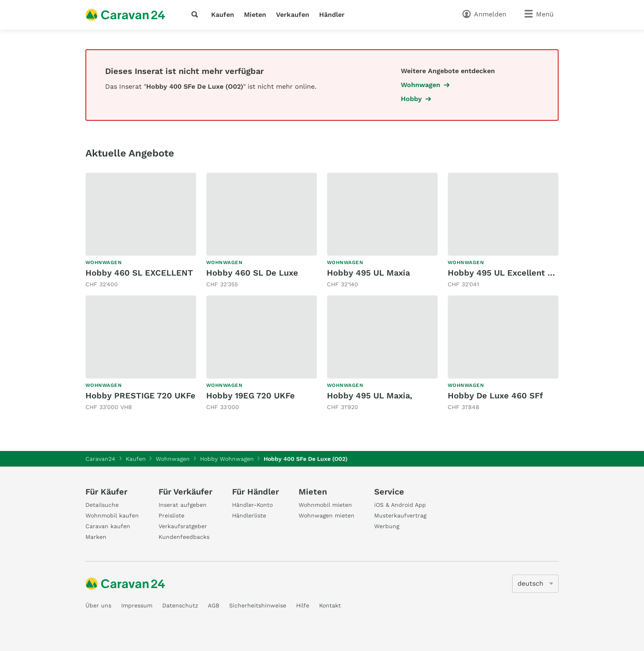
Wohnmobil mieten (325, 505)
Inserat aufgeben (183, 505)
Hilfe (303, 605)
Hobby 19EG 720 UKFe (251, 396)
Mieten (255, 15)
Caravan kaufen (108, 526)
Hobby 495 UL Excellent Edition (512, 273)
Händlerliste (249, 515)
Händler (332, 15)
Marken (96, 537)
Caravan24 (100, 459)
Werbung (387, 526)
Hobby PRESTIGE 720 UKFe (140, 396)
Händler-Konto (252, 505)
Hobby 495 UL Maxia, (370, 396)
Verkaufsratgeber (183, 526)
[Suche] (196, 14)
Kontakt (330, 605)
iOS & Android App (400, 505)
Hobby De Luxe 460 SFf (495, 396)
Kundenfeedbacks (184, 537)
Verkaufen (293, 15)
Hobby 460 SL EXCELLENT (139, 273)
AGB (214, 605)
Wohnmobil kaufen (112, 515)
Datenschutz (180, 605)
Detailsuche (102, 505)
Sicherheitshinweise (258, 605)
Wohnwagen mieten (327, 515)
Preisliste (171, 515)
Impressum (137, 605)
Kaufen (223, 15)
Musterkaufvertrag (400, 515)
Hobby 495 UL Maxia (368, 273)
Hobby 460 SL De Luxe (252, 273)
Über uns (98, 605)
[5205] (535, 584)
